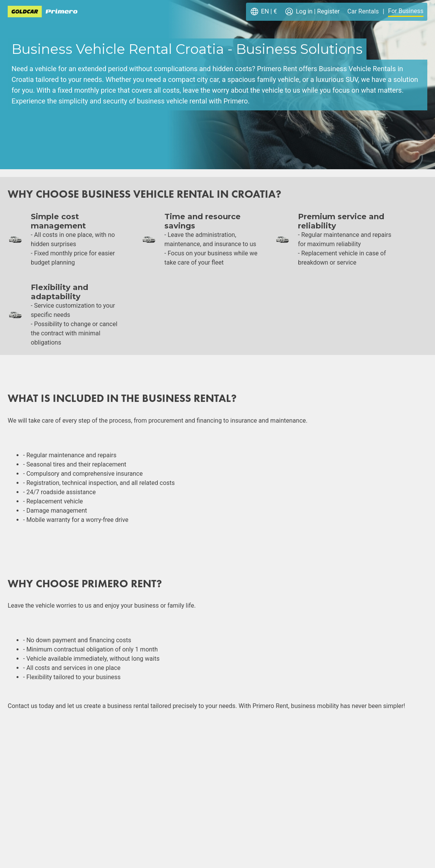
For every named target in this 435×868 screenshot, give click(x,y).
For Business (406, 11)
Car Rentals (363, 11)
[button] (263, 12)
